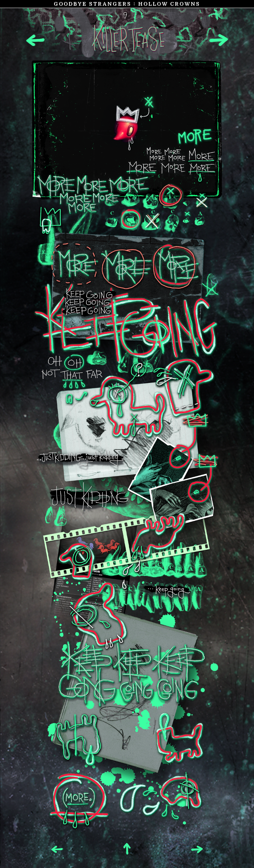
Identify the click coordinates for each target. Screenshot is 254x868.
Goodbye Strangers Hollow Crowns (127, 4)
